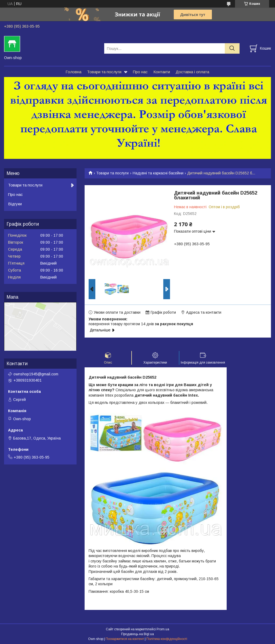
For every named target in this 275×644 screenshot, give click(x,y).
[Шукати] (232, 48)
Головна (73, 72)
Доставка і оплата (192, 72)
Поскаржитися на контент (125, 639)
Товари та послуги (104, 72)
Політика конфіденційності (167, 639)
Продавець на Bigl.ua (137, 634)
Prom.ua (163, 629)
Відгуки (15, 204)
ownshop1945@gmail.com (36, 374)
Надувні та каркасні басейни (158, 173)
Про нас (140, 72)
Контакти (162, 72)
